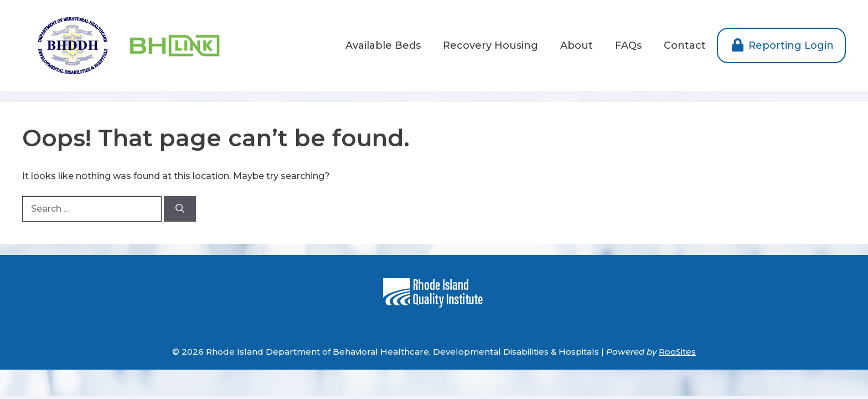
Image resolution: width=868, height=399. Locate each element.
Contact (685, 45)
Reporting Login (781, 45)
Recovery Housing (490, 45)
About (577, 45)
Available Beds (383, 45)
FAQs (628, 45)
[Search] (180, 209)
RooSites (677, 352)
